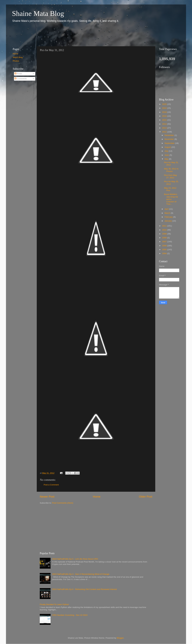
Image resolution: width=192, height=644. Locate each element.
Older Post (146, 497)
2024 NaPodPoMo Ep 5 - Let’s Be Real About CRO (75, 559)
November (169, 139)
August (168, 147)
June (167, 155)
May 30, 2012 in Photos (171, 170)
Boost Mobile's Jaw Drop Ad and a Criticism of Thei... (171, 199)
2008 (165, 238)
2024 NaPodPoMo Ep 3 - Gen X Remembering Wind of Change (81, 574)
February (169, 217)
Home (97, 497)
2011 (165, 226)
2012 (165, 132)
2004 (165, 253)
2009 (165, 234)
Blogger (120, 638)
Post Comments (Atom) (63, 503)
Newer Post (47, 497)
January (168, 221)
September (170, 143)
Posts (18, 74)
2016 (165, 116)
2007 (165, 242)
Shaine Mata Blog (38, 13)
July (167, 151)
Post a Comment (51, 485)
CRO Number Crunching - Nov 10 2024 (70, 615)
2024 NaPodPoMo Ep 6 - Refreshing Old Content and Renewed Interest (84, 589)
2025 (165, 104)
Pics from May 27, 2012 (171, 176)
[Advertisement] (64, 34)
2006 (165, 246)
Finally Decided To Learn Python (54, 604)
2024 (165, 108)
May (167, 159)
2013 (165, 128)
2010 (165, 230)
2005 (165, 250)
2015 (165, 120)
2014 (165, 124)
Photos (16, 61)
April (167, 209)
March (168, 213)
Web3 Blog (18, 57)
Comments (21, 79)
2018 (165, 112)
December (169, 135)
